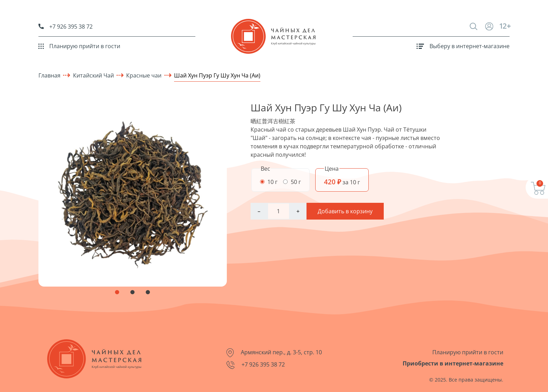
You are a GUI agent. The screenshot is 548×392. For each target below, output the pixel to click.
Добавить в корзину (345, 211)
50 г (292, 182)
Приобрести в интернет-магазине (453, 363)
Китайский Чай (93, 75)
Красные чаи (144, 75)
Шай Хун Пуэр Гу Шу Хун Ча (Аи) (217, 75)
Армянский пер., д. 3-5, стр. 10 (274, 353)
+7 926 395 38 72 (66, 27)
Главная (49, 75)
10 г (269, 182)
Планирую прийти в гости (79, 46)
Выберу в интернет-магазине (463, 46)
